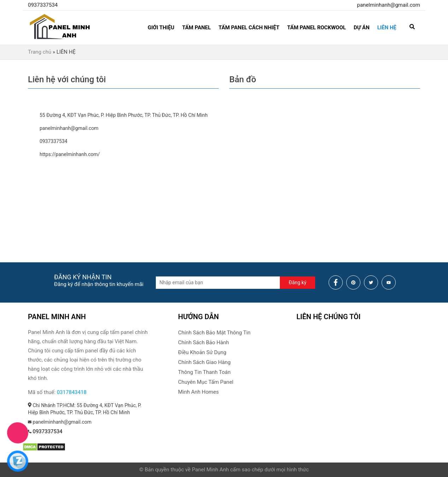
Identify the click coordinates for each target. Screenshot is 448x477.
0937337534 (43, 5)
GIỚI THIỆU (161, 28)
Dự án (362, 28)
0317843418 (72, 392)
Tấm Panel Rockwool (317, 28)
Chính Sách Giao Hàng (204, 362)
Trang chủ (40, 52)
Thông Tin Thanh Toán (204, 372)
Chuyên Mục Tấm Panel (206, 382)
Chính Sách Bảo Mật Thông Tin (214, 333)
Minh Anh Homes (198, 392)
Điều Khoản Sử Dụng (202, 352)
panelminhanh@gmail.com (388, 5)
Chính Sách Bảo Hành (204, 342)
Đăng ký (297, 282)
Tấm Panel (196, 28)
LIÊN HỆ (387, 28)
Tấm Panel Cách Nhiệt (249, 28)
